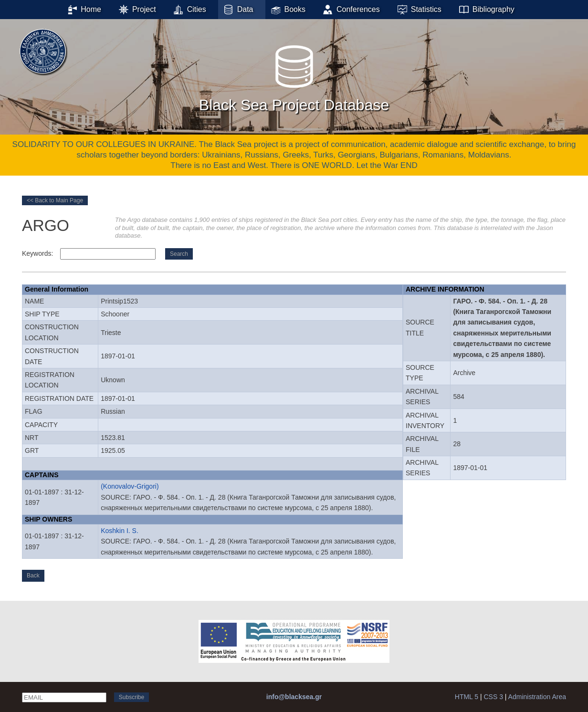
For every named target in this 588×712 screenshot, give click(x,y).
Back (33, 576)
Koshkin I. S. (120, 531)
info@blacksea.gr (294, 697)
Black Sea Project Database (294, 76)
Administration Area (537, 697)
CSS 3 (493, 697)
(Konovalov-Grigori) (130, 486)
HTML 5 (467, 697)
